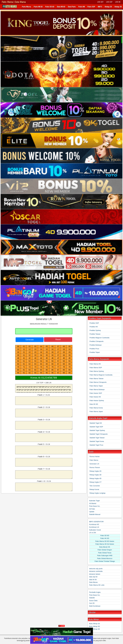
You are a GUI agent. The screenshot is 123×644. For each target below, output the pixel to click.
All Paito (92, 509)
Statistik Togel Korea (97, 441)
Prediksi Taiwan (95, 334)
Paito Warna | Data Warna (14, 2)
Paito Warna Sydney (97, 371)
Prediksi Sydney (95, 330)
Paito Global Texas (105, 553)
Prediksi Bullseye (96, 345)
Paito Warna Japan (96, 411)
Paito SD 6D (50, 7)
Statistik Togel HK (96, 423)
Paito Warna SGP (96, 368)
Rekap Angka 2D (96, 471)
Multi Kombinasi (95, 606)
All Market (93, 503)
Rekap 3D (118, 7)
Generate (30, 340)
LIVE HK (118, 2)
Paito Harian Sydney (97, 400)
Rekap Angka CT (96, 482)
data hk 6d (93, 580)
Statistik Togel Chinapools (99, 434)
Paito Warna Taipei (96, 386)
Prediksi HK (94, 327)
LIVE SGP (109, 2)
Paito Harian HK (95, 397)
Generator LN (44, 319)
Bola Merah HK (105, 547)
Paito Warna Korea (96, 408)
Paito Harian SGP (96, 393)
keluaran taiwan (95, 574)
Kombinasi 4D (94, 524)
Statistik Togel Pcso (96, 445)
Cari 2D (92, 603)
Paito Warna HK (95, 364)
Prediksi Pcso (94, 349)
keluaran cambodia (96, 571)
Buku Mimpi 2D (95, 624)
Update (92, 512)
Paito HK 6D (38, 7)
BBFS (100, 7)
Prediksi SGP (94, 323)
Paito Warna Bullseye (97, 390)
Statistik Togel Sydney (97, 430)
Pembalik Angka (95, 592)
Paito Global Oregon (105, 550)
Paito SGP (91, 7)
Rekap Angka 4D (96, 478)
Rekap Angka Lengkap (98, 493)
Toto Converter (95, 486)
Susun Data (93, 601)
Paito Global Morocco (105, 558)
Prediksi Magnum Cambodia (99, 338)
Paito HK (82, 7)
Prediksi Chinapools (97, 341)
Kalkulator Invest (95, 530)
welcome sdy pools (96, 569)
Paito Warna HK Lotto (97, 585)
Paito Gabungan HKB (105, 556)
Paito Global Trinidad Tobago (105, 561)
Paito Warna (26, 7)
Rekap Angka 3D (96, 475)
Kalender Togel (94, 501)
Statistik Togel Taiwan (97, 438)
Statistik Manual (95, 514)
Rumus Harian (95, 456)
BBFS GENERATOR (96, 522)
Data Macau (93, 582)
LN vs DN (93, 533)
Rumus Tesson (95, 467)
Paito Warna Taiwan (97, 379)
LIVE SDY (100, 2)
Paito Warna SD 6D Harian (105, 541)
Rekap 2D (108, 7)
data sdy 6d (93, 577)
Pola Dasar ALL (95, 506)
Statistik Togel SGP (96, 427)
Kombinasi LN (94, 527)
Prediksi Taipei (95, 352)
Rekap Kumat (94, 489)
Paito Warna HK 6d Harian (105, 544)
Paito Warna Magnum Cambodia (101, 375)
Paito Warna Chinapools (98, 382)
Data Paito (72, 7)
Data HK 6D (61, 7)
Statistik (92, 598)
